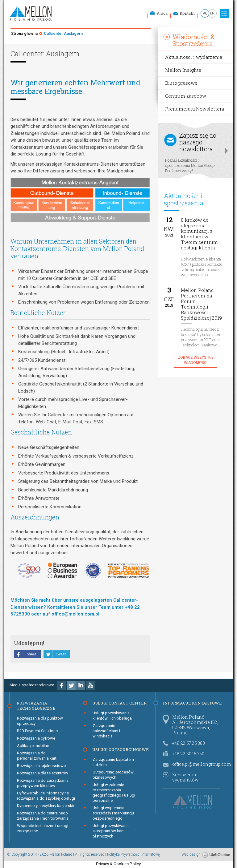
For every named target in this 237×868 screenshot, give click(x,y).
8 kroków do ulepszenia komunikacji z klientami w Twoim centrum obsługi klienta (199, 234)
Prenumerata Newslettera (195, 109)
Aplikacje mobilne (33, 746)
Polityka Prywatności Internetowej (134, 854)
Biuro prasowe (181, 83)
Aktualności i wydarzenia (194, 57)
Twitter (71, 685)
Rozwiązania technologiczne (36, 706)
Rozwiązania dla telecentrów (43, 773)
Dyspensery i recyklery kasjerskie (46, 806)
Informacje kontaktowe (192, 703)
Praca (162, 13)
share (28, 655)
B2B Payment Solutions (37, 731)
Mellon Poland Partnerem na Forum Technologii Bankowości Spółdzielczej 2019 (201, 304)
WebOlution (216, 855)
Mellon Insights (183, 70)
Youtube (90, 685)
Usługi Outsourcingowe (121, 749)
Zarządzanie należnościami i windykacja (106, 731)
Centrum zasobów (186, 96)
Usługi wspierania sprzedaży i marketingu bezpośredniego (113, 813)
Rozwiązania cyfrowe (36, 738)
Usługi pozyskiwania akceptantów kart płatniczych (111, 831)
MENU (224, 14)
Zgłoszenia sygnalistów (185, 777)
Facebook (62, 685)
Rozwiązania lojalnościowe (41, 766)
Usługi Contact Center (119, 703)
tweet (57, 655)
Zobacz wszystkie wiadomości (196, 360)
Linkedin (81, 685)
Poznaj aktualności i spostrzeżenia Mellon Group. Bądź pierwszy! (195, 151)
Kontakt (187, 13)
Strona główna (24, 33)
